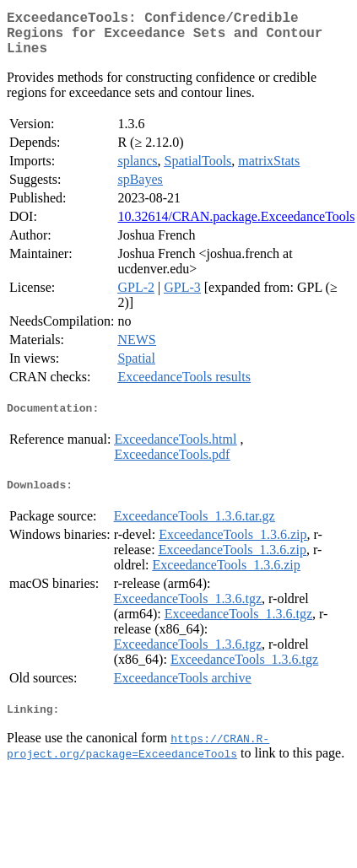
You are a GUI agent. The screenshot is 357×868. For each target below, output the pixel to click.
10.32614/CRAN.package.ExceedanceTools (236, 226)
